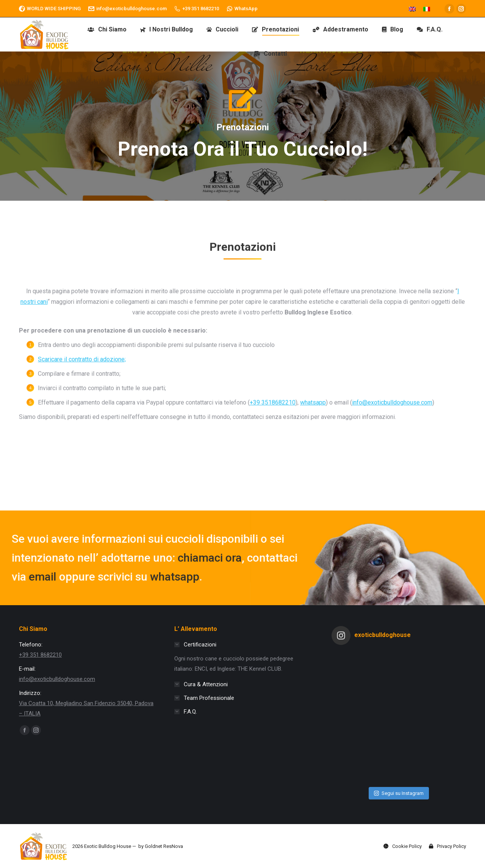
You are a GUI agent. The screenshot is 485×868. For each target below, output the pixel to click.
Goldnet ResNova (164, 846)
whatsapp (40, 577)
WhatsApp (242, 9)
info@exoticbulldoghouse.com (128, 9)
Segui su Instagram (399, 793)
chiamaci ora (75, 558)
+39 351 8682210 (197, 9)
